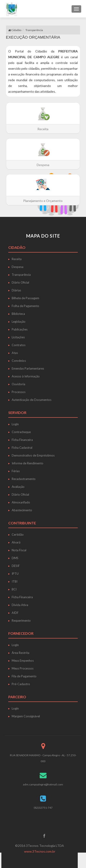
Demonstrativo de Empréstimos (33, 455)
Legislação (19, 322)
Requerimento (21, 621)
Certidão (18, 535)
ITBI (15, 581)
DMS (15, 558)
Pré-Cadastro (21, 684)
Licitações (18, 337)
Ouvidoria (18, 384)
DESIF (16, 566)
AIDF (15, 613)
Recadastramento (24, 479)
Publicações (20, 329)
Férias (16, 471)
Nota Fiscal (19, 550)
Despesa (18, 267)
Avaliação (18, 487)
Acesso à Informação (26, 376)
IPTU (15, 574)
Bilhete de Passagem (25, 298)
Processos (19, 392)
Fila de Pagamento (24, 676)
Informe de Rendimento (28, 463)
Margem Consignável (26, 716)
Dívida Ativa (20, 605)
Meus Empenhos (23, 661)
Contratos (19, 345)
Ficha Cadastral (22, 448)
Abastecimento (22, 510)
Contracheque (21, 432)
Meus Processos (23, 668)
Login (15, 424)
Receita (17, 259)
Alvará (16, 542)
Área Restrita (21, 653)
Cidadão (15, 30)
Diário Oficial (20, 282)
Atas (15, 353)
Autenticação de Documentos (32, 400)
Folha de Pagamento (25, 306)
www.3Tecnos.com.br (40, 851)
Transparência (34, 30)
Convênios (19, 361)
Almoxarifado (21, 502)
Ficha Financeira (22, 440)
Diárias (16, 290)
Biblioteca (18, 314)
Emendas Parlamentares (28, 368)
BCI (14, 589)
